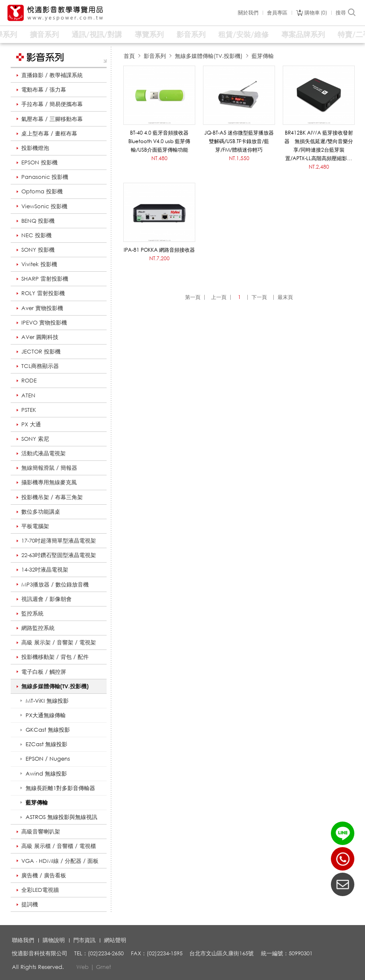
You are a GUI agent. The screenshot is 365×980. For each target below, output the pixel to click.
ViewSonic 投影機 (44, 206)
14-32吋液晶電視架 (45, 569)
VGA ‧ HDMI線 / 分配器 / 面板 (60, 861)
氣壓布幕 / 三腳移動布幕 (52, 119)
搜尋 (346, 13)
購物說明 (54, 940)
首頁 (129, 56)
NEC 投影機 (36, 235)
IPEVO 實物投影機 (44, 322)
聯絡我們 (23, 940)
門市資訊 (84, 940)
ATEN (28, 395)
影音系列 (191, 34)
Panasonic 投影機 (45, 177)
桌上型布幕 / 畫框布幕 (49, 133)
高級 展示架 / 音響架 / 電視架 (59, 642)
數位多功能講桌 (41, 512)
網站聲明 (115, 940)
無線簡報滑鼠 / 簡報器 (49, 468)
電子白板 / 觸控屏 (44, 672)
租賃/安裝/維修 (243, 34)
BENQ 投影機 (38, 221)
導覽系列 (149, 34)
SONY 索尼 (35, 439)
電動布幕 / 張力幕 (44, 89)
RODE (29, 380)
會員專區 (277, 13)
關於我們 (248, 13)
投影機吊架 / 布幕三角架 (52, 497)
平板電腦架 (35, 526)
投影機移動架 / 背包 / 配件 (55, 657)
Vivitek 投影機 (39, 264)
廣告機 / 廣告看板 (44, 875)
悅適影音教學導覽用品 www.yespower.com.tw (55, 13)
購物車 (316, 13)
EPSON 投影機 (39, 162)
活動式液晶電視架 (43, 453)
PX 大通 (31, 424)
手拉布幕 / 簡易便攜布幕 (52, 104)
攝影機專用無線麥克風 (49, 482)
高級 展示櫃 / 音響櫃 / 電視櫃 (59, 846)
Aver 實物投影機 (42, 308)
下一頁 (259, 297)
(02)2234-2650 (343, 859)
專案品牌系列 (303, 34)
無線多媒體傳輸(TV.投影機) (55, 686)
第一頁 (193, 297)
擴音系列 (44, 34)
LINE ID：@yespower (343, 833)
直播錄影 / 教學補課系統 (52, 75)
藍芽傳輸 (263, 56)
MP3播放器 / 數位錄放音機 (55, 584)
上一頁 (219, 297)
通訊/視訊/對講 (97, 34)
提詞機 (30, 904)
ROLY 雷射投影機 (43, 293)
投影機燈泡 (35, 148)
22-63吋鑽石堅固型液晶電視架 (59, 555)
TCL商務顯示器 (40, 366)
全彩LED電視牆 (40, 890)
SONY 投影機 (38, 250)
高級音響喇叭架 (41, 831)
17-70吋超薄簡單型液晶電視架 (59, 540)
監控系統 (32, 613)
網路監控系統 (38, 628)
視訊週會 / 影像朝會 (46, 599)
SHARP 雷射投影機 (45, 279)
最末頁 (285, 297)
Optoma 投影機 (42, 191)
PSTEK (29, 410)
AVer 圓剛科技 (40, 337)
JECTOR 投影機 (41, 351)
